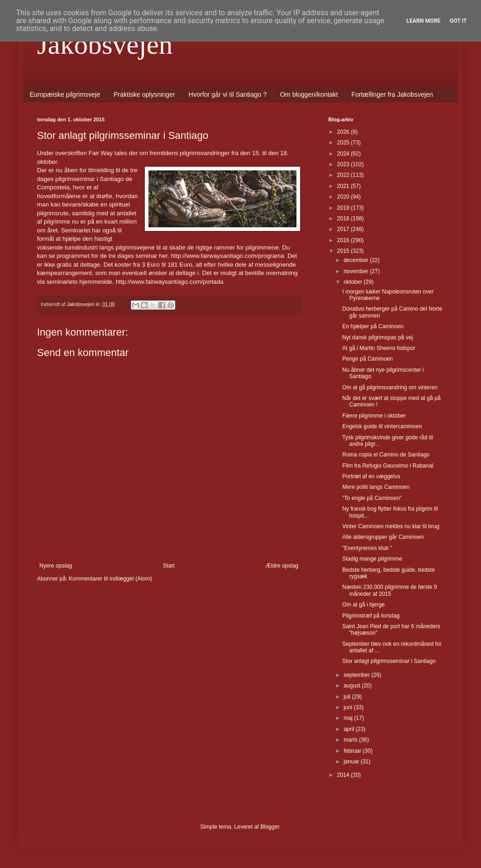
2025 (344, 143)
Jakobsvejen (105, 44)
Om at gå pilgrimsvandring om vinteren (390, 387)
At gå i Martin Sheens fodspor (379, 348)
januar (352, 762)
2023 (344, 164)
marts (351, 740)
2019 (344, 208)
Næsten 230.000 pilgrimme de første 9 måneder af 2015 (390, 590)
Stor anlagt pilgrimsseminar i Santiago (389, 661)
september (358, 675)
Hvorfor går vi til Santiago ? (228, 94)
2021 (344, 186)
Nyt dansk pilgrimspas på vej (378, 337)
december (357, 260)
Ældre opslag (282, 566)
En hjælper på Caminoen (373, 326)
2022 (344, 175)
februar (353, 751)
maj (349, 718)
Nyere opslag (56, 566)
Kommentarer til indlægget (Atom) (111, 579)
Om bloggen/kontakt (309, 94)
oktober (354, 282)
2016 (344, 240)
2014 (344, 775)
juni (349, 707)
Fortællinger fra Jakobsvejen (392, 94)
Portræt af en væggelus (371, 476)
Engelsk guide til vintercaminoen (382, 426)
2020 (344, 197)
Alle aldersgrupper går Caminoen (383, 537)
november (357, 271)
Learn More (424, 21)
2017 (344, 229)
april (350, 729)
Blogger (270, 827)
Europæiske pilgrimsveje (65, 94)
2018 (344, 219)
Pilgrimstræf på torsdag (371, 616)
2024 (344, 154)
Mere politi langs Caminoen (376, 487)
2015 (344, 251)
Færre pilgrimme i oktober (374, 416)
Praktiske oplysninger (145, 94)
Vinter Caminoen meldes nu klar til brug (391, 526)
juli (348, 697)
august (353, 686)
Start (169, 566)
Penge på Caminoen (367, 359)
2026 (344, 132)
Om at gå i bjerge (364, 605)
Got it (458, 21)
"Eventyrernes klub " (367, 548)
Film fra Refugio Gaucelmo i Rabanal (388, 466)
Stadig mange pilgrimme (372, 559)
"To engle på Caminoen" (372, 498)
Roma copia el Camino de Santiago (386, 455)
